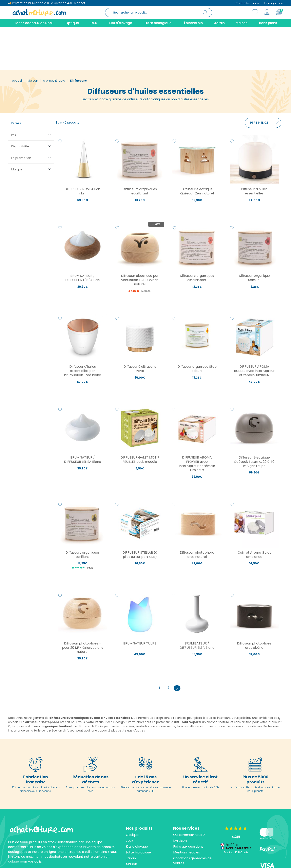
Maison (131, 821)
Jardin (131, 815)
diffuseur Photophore (42, 679)
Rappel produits (186, 826)
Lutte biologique (138, 809)
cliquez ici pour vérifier (183, 861)
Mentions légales (187, 809)
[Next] (177, 645)
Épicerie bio (135, 827)
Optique (132, 792)
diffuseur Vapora (187, 679)
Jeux (130, 798)
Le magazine (274, 3)
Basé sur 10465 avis (236, 809)
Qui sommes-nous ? (189, 792)
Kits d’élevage (137, 803)
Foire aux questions (188, 803)
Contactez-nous (247, 3)
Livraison (180, 798)
